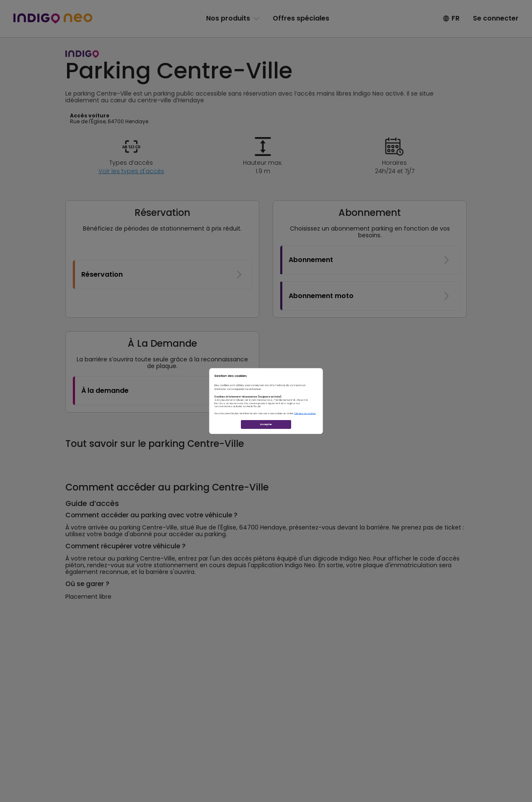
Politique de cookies (369, 434)
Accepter (266, 463)
